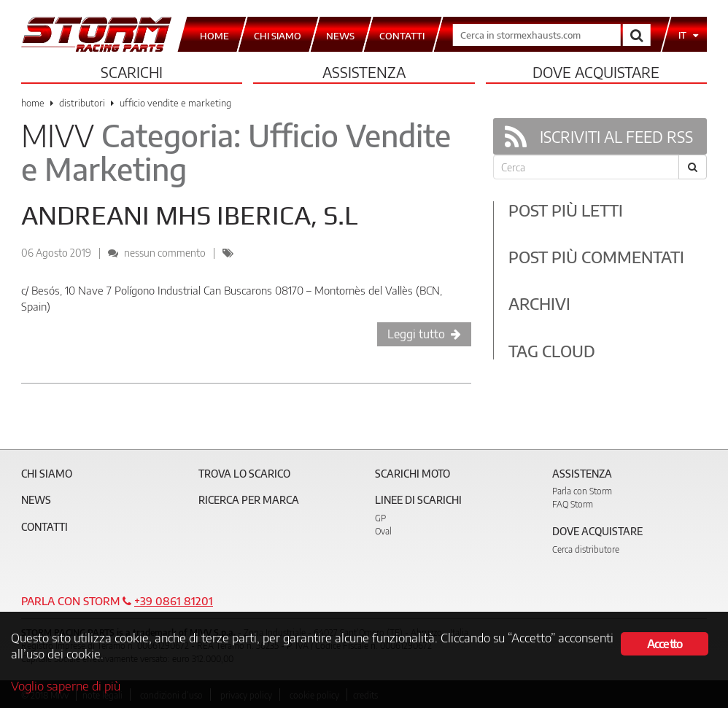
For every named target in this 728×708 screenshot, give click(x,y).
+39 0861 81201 (174, 601)
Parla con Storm (582, 491)
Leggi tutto (424, 334)
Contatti (44, 527)
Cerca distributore (586, 549)
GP (380, 518)
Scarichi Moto (413, 474)
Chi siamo (47, 474)
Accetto (665, 644)
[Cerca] (693, 167)
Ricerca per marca (249, 500)
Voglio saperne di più (66, 685)
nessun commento (165, 253)
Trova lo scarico (244, 474)
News (36, 500)
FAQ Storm (573, 504)
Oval (383, 531)
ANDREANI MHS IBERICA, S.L (190, 215)
